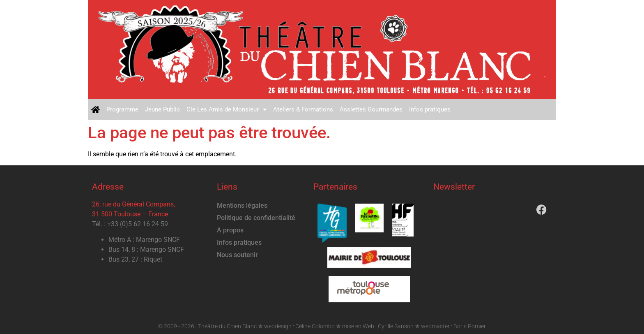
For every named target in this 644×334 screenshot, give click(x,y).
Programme (122, 109)
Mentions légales (242, 205)
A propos (230, 230)
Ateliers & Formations (303, 109)
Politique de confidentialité (256, 218)
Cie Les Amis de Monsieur (227, 110)
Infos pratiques (430, 109)
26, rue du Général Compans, (133, 204)
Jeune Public (162, 109)
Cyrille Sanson (396, 326)
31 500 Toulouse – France (130, 214)
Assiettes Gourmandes (371, 109)
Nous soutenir (237, 255)
